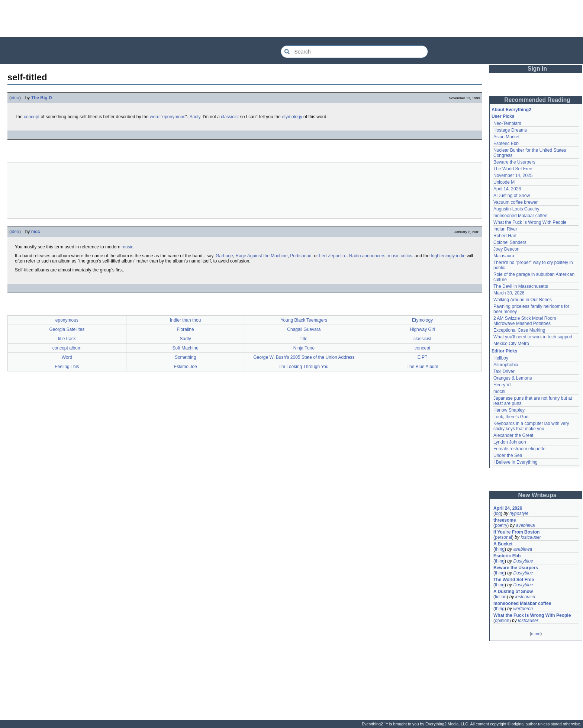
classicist (230, 117)
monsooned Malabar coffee (520, 216)
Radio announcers (367, 256)
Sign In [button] (537, 69)
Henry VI (502, 385)
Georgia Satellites (67, 329)
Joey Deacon (506, 249)
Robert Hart (505, 236)
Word (67, 357)
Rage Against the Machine (261, 256)
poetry (501, 525)
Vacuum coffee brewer (516, 202)
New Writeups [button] (537, 495)
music (127, 247)
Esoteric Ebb (506, 144)
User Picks (503, 116)
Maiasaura (504, 256)
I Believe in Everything (516, 462)
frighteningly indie (448, 256)
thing (500, 549)
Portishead (301, 256)
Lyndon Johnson (510, 442)
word (155, 117)
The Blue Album (423, 367)
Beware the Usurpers (514, 162)
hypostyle (519, 513)
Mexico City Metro (511, 344)
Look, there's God (511, 417)
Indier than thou (185, 320)
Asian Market (506, 137)
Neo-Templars (507, 123)
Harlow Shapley (509, 410)
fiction (501, 597)
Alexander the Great (513, 435)
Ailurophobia (506, 365)
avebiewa (526, 525)
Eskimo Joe (186, 367)
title (304, 339)
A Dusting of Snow (512, 196)
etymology (292, 117)
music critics (400, 256)
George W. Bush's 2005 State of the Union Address (304, 357)
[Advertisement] (291, 19)
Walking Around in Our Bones (523, 300)
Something (185, 357)
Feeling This (67, 367)
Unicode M (504, 182)
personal (503, 537)
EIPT (423, 357)
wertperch (523, 609)
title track (67, 339)
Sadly (195, 117)
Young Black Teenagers (304, 320)
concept (32, 117)
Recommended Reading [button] (537, 100)
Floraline (186, 329)
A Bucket (503, 544)
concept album (67, 348)
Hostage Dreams (510, 130)
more (536, 634)
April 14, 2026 (507, 189)
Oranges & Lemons (513, 378)
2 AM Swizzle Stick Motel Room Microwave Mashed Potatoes (525, 321)
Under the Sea (508, 455)
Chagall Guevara (304, 329)
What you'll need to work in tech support (533, 337)
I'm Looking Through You (304, 367)
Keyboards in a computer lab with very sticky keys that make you (531, 426)
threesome (505, 520)
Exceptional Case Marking (519, 330)
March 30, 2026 (509, 293)
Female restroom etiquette (519, 449)
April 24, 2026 (508, 508)
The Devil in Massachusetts (521, 286)
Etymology (422, 320)
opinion (502, 621)
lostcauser (531, 537)
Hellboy (501, 358)
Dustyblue (523, 561)
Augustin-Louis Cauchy (516, 209)
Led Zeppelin (332, 256)
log (498, 513)
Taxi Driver (504, 371)
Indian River (505, 229)
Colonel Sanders (510, 242)
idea (15, 98)
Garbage (224, 256)
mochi (499, 392)
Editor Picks (504, 351)
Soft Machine (186, 348)
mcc (36, 232)
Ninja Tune (304, 348)
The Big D (42, 98)
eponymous (174, 117)
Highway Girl (422, 329)
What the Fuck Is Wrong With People (530, 222)
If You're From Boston (516, 532)
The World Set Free (513, 169)
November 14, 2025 (513, 175)
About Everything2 (511, 110)
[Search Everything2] (354, 52)
